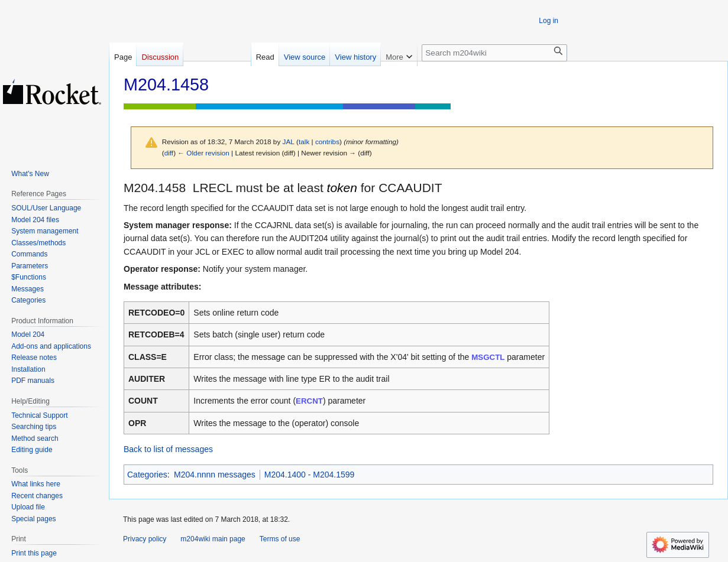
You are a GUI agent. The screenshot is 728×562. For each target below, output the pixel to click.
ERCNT (309, 401)
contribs (327, 142)
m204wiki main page (213, 539)
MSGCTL (488, 357)
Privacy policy (145, 539)
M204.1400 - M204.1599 (310, 475)
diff (169, 153)
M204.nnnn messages (215, 475)
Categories (147, 475)
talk (304, 142)
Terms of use (280, 539)
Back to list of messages (168, 449)
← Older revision (203, 153)
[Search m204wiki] (494, 53)
